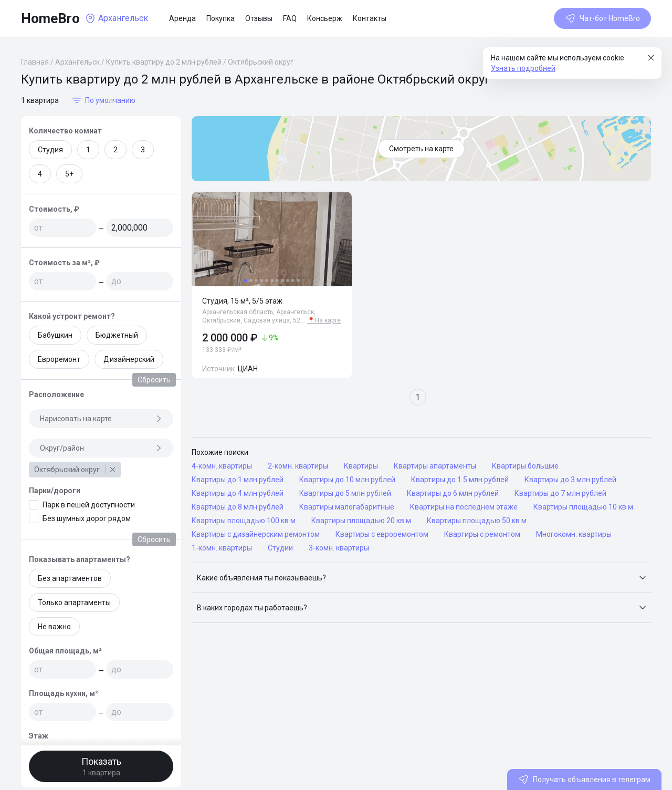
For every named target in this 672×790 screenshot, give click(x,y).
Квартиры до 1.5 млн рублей (460, 480)
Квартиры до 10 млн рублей (347, 480)
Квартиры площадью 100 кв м (244, 521)
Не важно (54, 627)
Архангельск (77, 62)
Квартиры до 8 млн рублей (238, 507)
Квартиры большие (525, 466)
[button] (421, 578)
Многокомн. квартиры (574, 534)
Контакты (370, 18)
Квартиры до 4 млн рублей (238, 493)
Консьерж (325, 18)
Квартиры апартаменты (435, 466)
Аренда (182, 18)
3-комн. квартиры (339, 548)
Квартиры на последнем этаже (464, 507)
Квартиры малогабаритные (347, 507)
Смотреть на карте (421, 149)
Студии (280, 548)
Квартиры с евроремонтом (382, 534)
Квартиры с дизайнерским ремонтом (256, 534)
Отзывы (259, 18)
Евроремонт (59, 359)
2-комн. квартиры (298, 466)
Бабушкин (55, 335)
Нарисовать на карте (101, 419)
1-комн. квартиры (222, 548)
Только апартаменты (74, 602)
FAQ (290, 18)
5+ (69, 174)
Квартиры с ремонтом (482, 534)
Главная (35, 62)
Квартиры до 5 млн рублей (345, 493)
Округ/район (101, 448)
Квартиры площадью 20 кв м (361, 521)
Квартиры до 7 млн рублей (560, 493)
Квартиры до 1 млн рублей (238, 480)
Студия (50, 150)
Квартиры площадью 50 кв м (477, 521)
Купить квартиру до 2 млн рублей (164, 62)
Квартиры (361, 466)
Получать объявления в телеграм (584, 779)
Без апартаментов (70, 578)
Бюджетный (117, 335)
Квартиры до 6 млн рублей (453, 493)
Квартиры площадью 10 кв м (583, 507)
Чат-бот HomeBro (602, 18)
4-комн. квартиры (222, 466)
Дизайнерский (129, 359)
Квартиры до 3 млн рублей (570, 480)
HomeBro (50, 18)
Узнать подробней (523, 68)
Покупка (220, 18)
